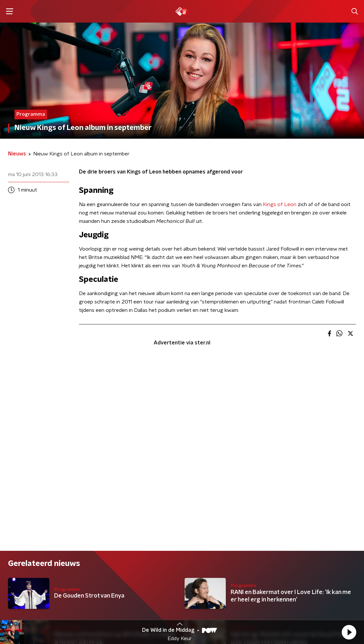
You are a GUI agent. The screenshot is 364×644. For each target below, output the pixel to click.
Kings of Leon (280, 204)
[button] (349, 632)
